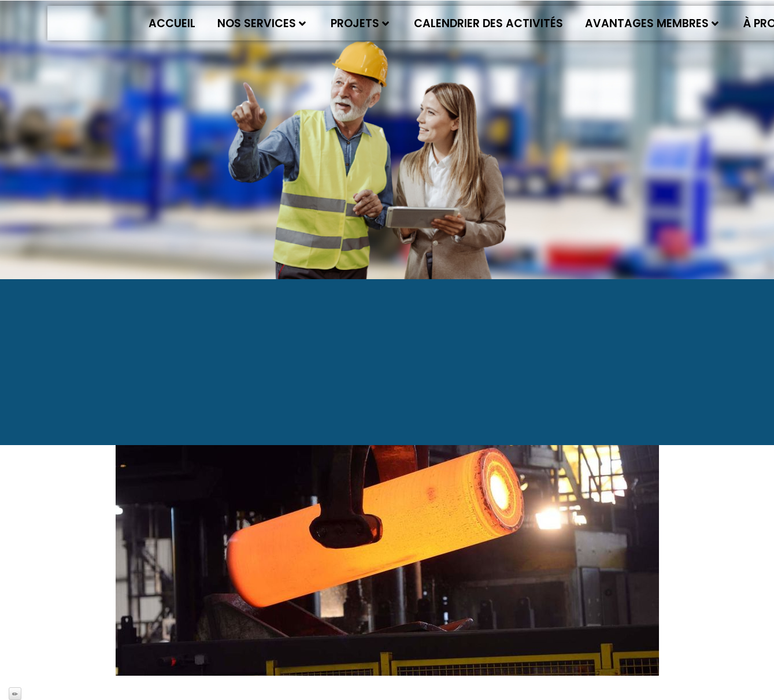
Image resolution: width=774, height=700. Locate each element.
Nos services (262, 23)
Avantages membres (652, 23)
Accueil (172, 23)
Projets (360, 23)
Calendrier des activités (488, 23)
